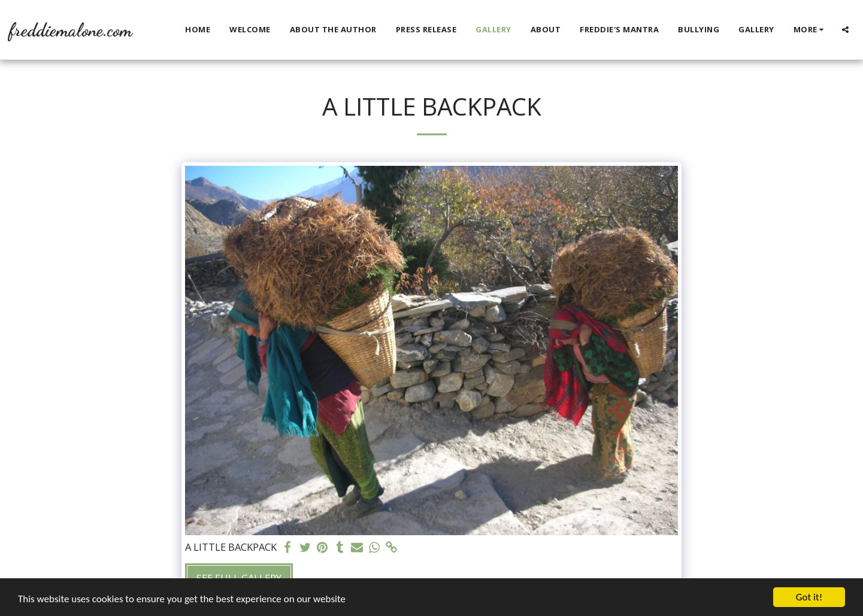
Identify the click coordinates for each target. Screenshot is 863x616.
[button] (845, 30)
